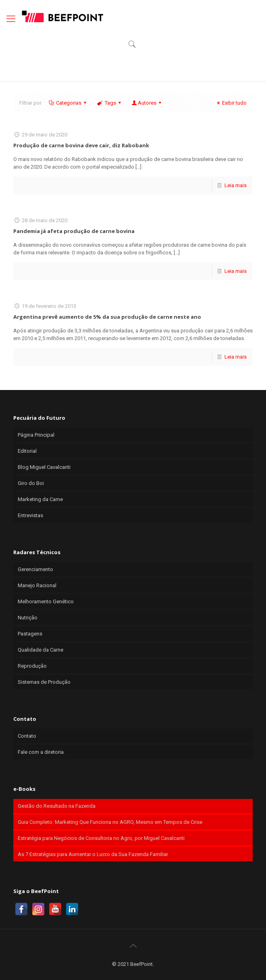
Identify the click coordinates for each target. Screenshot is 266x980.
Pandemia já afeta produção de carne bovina (74, 231)
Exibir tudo (231, 103)
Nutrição (28, 618)
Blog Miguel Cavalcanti (44, 467)
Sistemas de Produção (44, 682)
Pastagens (30, 634)
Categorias (68, 103)
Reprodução (32, 666)
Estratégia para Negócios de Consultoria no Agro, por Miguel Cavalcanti (101, 838)
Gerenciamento (35, 569)
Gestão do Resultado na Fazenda (57, 806)
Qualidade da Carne (41, 650)
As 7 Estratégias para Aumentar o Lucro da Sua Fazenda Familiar (93, 854)
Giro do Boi (31, 483)
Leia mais (236, 185)
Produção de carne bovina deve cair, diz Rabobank (81, 145)
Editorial (27, 451)
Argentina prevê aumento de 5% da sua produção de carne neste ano (107, 317)
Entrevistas (30, 515)
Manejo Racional (37, 585)
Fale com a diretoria (41, 752)
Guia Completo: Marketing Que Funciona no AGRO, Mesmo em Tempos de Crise (110, 822)
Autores (147, 103)
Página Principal (36, 435)
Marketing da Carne (40, 499)
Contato (27, 736)
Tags (109, 103)
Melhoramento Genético (46, 601)
